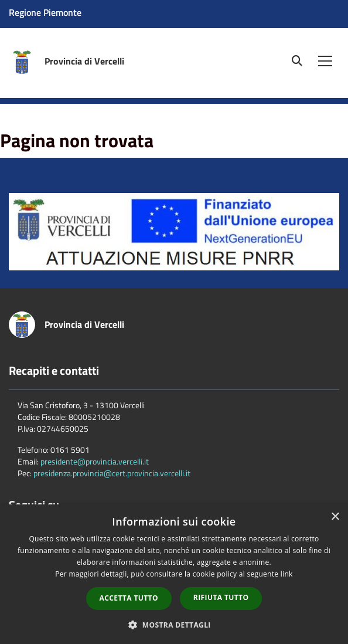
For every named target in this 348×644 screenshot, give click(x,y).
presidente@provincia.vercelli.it (95, 461)
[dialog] (174, 574)
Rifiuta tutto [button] (221, 597)
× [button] (335, 517)
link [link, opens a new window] (287, 574)
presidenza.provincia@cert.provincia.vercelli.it (112, 473)
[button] (174, 624)
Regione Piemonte (45, 12)
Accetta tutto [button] (129, 598)
